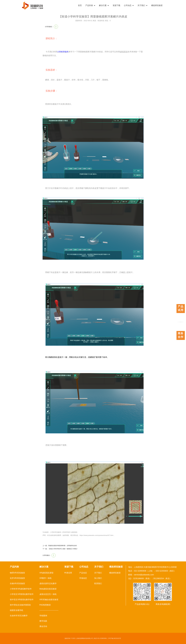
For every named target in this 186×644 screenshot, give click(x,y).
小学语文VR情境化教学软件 (22, 594)
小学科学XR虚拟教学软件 (21, 589)
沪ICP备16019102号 (115, 638)
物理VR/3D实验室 (17, 573)
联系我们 (98, 583)
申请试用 (68, 573)
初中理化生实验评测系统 (20, 605)
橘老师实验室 (157, 5)
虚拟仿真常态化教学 (48, 583)
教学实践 (43, 621)
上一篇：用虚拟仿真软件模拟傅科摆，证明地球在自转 (60, 546)
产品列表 (90, 5)
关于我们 (143, 5)
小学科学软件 (63, 52)
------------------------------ (49, 610)
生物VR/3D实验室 (17, 583)
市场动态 (83, 578)
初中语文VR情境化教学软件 (22, 600)
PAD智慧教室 (45, 605)
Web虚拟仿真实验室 (48, 589)
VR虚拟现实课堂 (46, 573)
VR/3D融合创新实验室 (49, 600)
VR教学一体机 (46, 578)
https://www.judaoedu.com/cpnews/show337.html (96, 535)
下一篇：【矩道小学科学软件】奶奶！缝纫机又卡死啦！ (60, 549)
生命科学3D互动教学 (19, 616)
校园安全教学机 (17, 610)
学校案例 (43, 616)
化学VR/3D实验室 (17, 578)
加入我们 (98, 578)
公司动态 (129, 5)
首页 (80, 5)
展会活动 (43, 626)
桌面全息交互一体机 (48, 594)
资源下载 (116, 5)
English (177, 5)
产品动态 (83, 573)
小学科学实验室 (56, 532)
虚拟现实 (74, 532)
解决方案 (104, 5)
